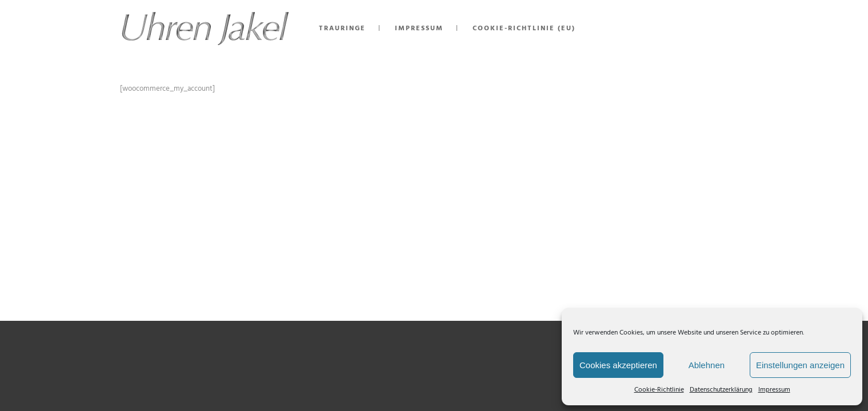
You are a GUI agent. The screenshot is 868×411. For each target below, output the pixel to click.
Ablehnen (707, 365)
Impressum (774, 390)
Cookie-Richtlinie (659, 390)
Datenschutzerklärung (721, 390)
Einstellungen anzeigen (800, 365)
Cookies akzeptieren (618, 365)
